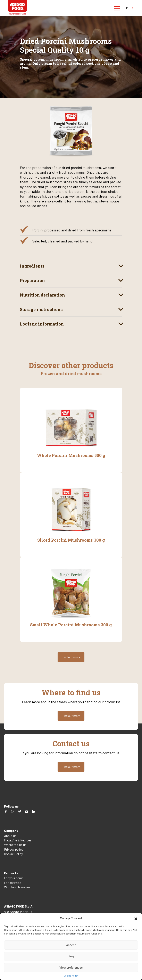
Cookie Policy (71, 976)
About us (10, 836)
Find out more (71, 657)
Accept (71, 945)
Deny (71, 956)
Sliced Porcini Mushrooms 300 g (71, 540)
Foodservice (13, 883)
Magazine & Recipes (18, 840)
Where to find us (15, 845)
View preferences (71, 967)
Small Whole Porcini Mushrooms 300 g (71, 625)
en (132, 8)
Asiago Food (17, 7)
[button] (136, 918)
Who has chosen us (17, 887)
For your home (14, 878)
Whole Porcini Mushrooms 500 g (71, 455)
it (126, 8)
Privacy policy (14, 849)
